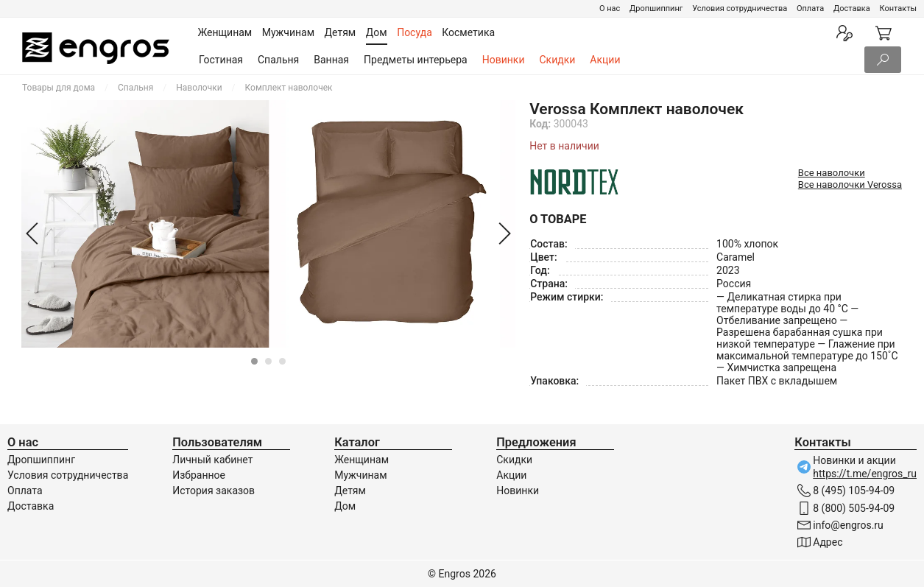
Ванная (331, 60)
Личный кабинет (212, 460)
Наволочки (199, 88)
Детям (350, 491)
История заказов (214, 491)
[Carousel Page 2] (268, 361)
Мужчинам (360, 475)
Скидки (558, 60)
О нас (610, 8)
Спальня (278, 60)
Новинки (504, 60)
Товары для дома (59, 88)
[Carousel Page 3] (282, 361)
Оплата (810, 8)
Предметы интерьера (416, 60)
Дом (345, 506)
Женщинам (362, 460)
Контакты (898, 8)
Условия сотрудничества (740, 8)
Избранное (199, 475)
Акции (605, 60)
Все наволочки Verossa (850, 184)
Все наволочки (832, 173)
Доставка (852, 8)
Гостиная (221, 60)
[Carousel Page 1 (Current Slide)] (254, 361)
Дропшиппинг (656, 8)
